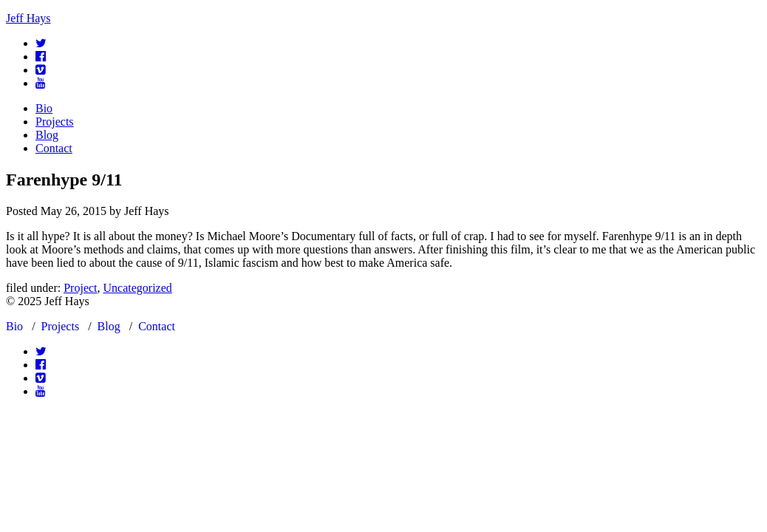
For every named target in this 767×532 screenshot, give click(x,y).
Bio (44, 108)
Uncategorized (138, 288)
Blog (47, 135)
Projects (55, 122)
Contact (54, 148)
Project (80, 288)
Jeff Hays (28, 18)
